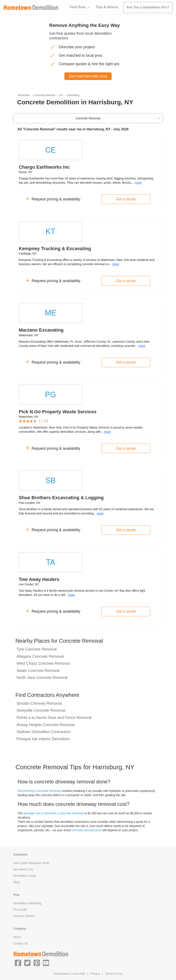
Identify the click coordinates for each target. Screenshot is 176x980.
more (138, 183)
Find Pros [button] (78, 7)
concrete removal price (87, 830)
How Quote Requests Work (31, 863)
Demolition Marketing (27, 903)
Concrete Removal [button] (88, 118)
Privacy (95, 974)
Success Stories (24, 916)
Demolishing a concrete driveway (39, 791)
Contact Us (21, 943)
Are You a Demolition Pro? (148, 7)
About (17, 937)
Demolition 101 (23, 869)
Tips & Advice (107, 7)
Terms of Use (114, 974)
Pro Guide (20, 910)
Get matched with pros (88, 76)
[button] (18, 963)
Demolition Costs (25, 876)
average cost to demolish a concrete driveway (54, 813)
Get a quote (126, 199)
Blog (16, 882)
